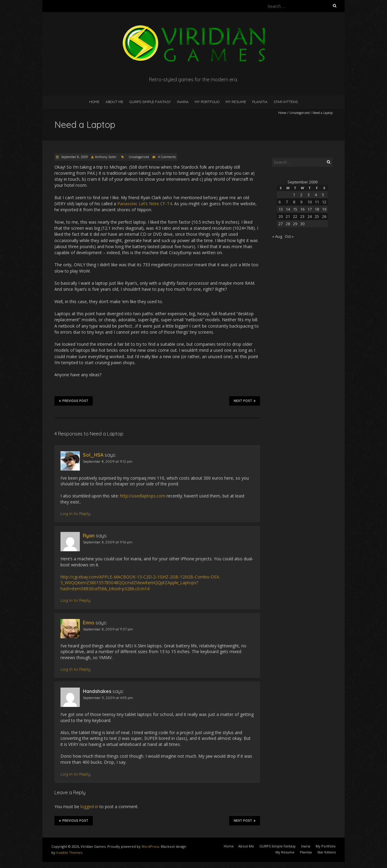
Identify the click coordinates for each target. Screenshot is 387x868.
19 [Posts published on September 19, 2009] (324, 209)
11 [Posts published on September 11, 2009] (317, 202)
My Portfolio (207, 102)
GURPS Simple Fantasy (150, 102)
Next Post (245, 401)
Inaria (183, 102)
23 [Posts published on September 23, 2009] (302, 216)
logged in (89, 806)
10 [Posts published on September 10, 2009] (310, 202)
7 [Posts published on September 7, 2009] (287, 202)
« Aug (277, 236)
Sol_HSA (93, 455)
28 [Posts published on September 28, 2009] (288, 224)
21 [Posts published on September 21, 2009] (288, 216)
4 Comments (167, 157)
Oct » (289, 236)
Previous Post (74, 401)
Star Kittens (286, 102)
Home (94, 102)
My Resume (236, 102)
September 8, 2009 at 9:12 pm (108, 461)
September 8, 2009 (74, 157)
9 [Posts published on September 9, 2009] (301, 202)
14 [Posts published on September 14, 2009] (288, 209)
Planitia (260, 102)
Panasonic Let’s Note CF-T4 (145, 204)
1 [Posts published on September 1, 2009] (294, 195)
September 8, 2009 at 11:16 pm (108, 542)
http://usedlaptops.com (143, 496)
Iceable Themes (69, 852)
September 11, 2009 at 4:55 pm (108, 698)
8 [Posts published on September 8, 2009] (294, 202)
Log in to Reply (75, 513)
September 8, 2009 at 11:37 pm (108, 629)
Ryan (89, 536)
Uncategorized (299, 113)
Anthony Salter (106, 157)
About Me (114, 102)
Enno (89, 623)
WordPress (150, 846)
